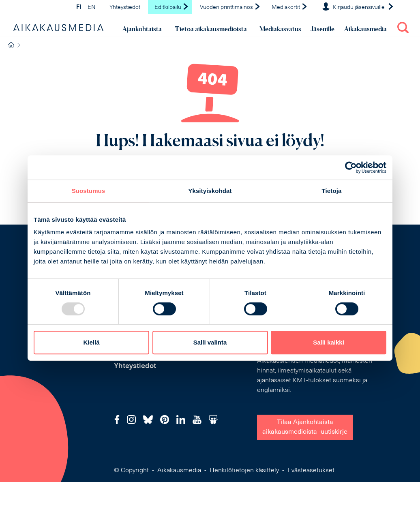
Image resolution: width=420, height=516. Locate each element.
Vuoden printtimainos (230, 7)
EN (91, 7)
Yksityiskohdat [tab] (210, 191)
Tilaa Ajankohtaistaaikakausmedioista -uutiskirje (305, 427)
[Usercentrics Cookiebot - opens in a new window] (351, 167)
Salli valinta (210, 342)
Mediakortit (290, 7)
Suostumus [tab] (89, 191)
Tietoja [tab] (332, 191)
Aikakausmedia (365, 29)
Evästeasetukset (311, 471)
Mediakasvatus (280, 29)
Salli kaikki (329, 342)
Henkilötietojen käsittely (244, 471)
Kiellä (91, 342)
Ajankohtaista (142, 29)
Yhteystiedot (125, 7)
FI (79, 7)
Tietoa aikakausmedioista (211, 29)
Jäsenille (322, 29)
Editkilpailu (172, 7)
